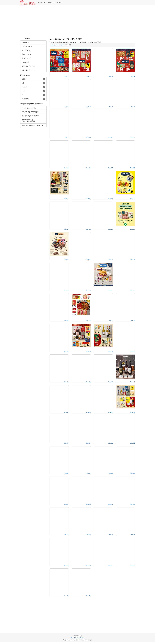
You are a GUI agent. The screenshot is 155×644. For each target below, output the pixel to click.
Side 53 (66, 475)
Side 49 (66, 445)
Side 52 (132, 445)
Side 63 (110, 537)
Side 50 (88, 445)
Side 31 (110, 291)
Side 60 (132, 506)
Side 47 (110, 414)
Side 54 (88, 475)
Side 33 (66, 322)
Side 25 (66, 260)
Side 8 (133, 107)
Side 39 (110, 353)
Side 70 (88, 598)
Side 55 (110, 475)
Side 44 (132, 383)
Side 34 (88, 322)
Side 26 (88, 260)
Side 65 (66, 567)
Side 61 (66, 537)
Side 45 (66, 414)
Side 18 (88, 199)
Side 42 (88, 383)
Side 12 (132, 138)
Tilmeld (73, 640)
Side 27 (110, 260)
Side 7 (111, 107)
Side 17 (66, 199)
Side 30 (88, 291)
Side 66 (88, 567)
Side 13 (66, 168)
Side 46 (88, 414)
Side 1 (67, 76)
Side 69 (66, 598)
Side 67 (110, 567)
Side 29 (66, 291)
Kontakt (77, 640)
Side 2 (89, 76)
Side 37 (66, 353)
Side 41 (66, 383)
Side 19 (110, 199)
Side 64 (132, 537)
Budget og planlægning (55, 3)
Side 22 (88, 230)
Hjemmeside (55, 45)
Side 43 (110, 383)
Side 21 (66, 230)
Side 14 (88, 168)
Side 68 (132, 567)
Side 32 (132, 291)
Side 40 (132, 353)
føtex (63, 45)
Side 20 (132, 199)
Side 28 (132, 260)
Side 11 (110, 138)
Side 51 (110, 445)
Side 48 (132, 414)
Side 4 (133, 76)
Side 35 (110, 322)
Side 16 (132, 168)
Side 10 (88, 138)
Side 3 (111, 76)
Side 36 (132, 322)
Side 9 (67, 138)
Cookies (82, 640)
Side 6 (89, 107)
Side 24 (132, 230)
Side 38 (88, 353)
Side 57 (66, 506)
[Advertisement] (77, 21)
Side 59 (110, 506)
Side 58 (88, 506)
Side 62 (88, 537)
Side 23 (110, 230)
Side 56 (132, 475)
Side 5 (67, 107)
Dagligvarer (41, 3)
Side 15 (110, 168)
